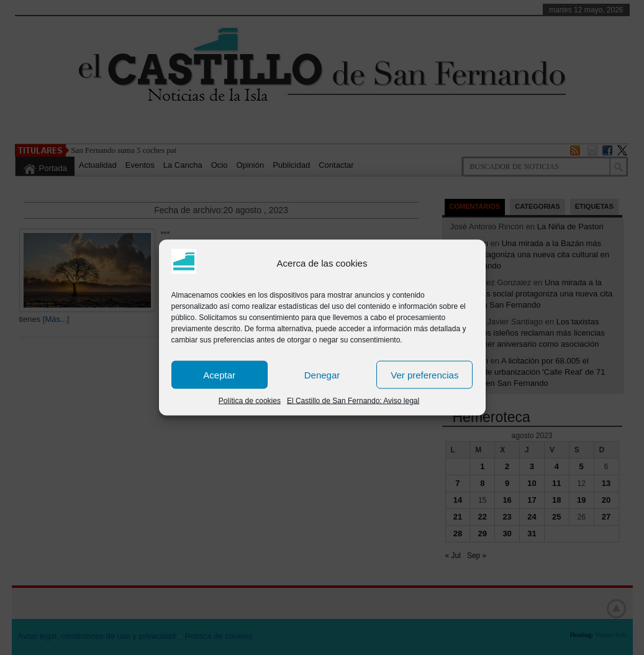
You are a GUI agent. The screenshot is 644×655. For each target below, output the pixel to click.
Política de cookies (250, 401)
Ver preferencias (424, 374)
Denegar (322, 374)
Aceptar (219, 374)
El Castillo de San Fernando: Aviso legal (353, 401)
